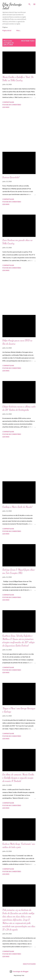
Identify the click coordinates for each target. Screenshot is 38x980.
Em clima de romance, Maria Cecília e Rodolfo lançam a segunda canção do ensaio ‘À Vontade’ (18, 778)
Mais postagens (29, 964)
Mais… (19, 30)
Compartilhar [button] (8, 102)
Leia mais (6, 107)
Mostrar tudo (28, 41)
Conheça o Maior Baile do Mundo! (17, 507)
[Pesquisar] (29, 4)
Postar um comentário (12, 105)
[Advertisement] (19, 130)
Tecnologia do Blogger (19, 971)
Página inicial (7, 30)
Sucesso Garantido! (11, 177)
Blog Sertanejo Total (12, 6)
